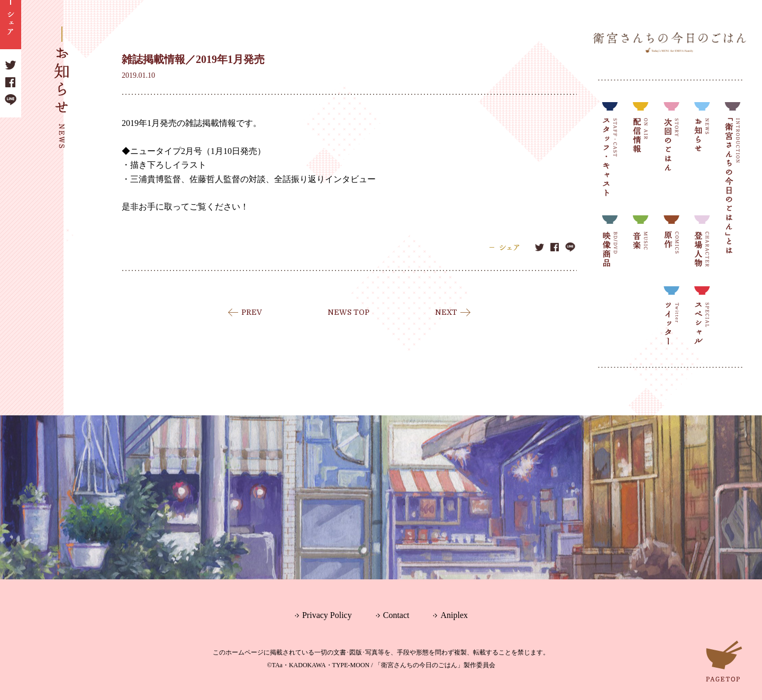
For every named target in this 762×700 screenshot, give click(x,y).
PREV (252, 312)
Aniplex (454, 615)
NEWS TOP (348, 312)
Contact (396, 615)
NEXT (446, 312)
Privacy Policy (327, 615)
